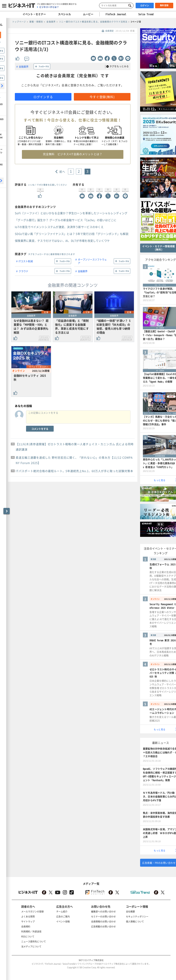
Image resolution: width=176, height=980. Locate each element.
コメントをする (40, 429)
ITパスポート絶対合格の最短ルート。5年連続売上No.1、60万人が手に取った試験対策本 (74, 471)
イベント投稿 (63, 921)
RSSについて (28, 936)
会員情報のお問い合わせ (103, 921)
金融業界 (24, 66)
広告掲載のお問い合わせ (103, 926)
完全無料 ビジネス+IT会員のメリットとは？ (73, 154)
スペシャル (64, 14)
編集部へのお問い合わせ (103, 911)
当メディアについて (31, 946)
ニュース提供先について (34, 941)
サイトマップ (28, 921)
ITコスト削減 (26, 261)
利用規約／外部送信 (31, 931)
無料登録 (164, 5)
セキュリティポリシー (137, 916)
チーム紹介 (62, 911)
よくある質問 (28, 916)
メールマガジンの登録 (32, 911)
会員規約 (26, 926)
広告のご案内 (63, 916)
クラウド (23, 271)
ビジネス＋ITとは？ (49, 7)
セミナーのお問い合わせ (103, 916)
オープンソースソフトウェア (92, 261)
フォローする (44, 66)
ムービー (88, 14)
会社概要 (130, 911)
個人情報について (135, 921)
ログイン (145, 6)
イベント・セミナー (34, 14)
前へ (62, 172)
